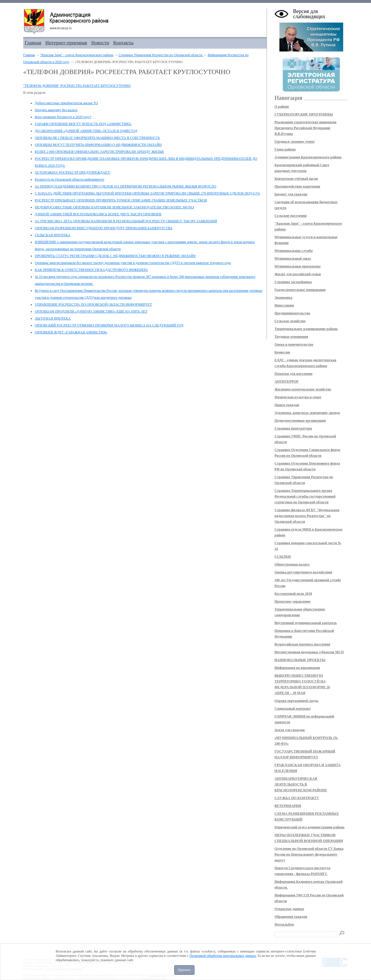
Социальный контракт (293, 709)
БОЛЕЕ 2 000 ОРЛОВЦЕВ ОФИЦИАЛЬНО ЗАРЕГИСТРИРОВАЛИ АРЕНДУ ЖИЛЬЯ (99, 152)
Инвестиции (284, 305)
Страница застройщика (293, 282)
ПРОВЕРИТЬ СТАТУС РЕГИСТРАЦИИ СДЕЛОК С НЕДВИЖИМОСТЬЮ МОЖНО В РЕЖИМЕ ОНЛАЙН (115, 256)
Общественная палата (292, 564)
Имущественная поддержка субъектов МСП (309, 652)
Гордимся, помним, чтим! (295, 142)
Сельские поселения (291, 216)
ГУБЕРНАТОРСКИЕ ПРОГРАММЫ (304, 114)
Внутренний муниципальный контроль (306, 623)
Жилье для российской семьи (298, 274)
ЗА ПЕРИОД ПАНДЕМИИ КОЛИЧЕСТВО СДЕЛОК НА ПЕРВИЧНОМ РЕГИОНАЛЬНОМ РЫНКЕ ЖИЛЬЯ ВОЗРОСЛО (126, 186)
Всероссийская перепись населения (302, 644)
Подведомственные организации (300, 421)
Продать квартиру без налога (56, 110)
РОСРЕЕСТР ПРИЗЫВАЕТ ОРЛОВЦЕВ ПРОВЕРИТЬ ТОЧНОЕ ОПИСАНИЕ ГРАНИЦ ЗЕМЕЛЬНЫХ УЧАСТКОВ (121, 200)
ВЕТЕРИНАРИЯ (288, 806)
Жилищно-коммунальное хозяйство (303, 389)
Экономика (283, 298)
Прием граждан (287, 405)
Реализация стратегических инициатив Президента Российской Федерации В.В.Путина (305, 128)
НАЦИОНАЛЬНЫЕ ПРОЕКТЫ (300, 660)
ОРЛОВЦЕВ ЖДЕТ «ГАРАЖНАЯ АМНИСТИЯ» (71, 332)
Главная (33, 43)
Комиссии (282, 352)
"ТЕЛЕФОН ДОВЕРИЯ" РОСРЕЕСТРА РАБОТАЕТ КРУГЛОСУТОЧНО (77, 86)
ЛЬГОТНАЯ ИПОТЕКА (53, 318)
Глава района (285, 149)
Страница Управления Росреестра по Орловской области (161, 55)
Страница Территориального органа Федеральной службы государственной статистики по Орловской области (305, 496)
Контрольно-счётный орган (296, 179)
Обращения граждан (291, 917)
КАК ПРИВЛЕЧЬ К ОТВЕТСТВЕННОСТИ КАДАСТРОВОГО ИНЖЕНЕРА (91, 270)
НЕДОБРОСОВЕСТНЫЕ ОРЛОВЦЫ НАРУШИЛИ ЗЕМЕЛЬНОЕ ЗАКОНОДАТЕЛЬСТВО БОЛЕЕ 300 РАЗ (114, 207)
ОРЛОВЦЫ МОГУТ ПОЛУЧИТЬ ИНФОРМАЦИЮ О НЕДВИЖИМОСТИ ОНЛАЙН (98, 145)
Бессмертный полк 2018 (293, 594)
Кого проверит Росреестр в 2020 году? (63, 117)
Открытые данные (289, 909)
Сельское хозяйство (290, 321)
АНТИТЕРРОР (287, 381)
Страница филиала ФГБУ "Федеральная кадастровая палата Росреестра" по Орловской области (307, 516)
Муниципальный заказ (293, 258)
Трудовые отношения (291, 337)
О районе (282, 107)
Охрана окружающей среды (296, 701)
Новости (100, 43)
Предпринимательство (292, 313)
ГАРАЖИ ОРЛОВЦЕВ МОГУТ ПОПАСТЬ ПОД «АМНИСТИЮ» (83, 124)
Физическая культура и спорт (298, 397)
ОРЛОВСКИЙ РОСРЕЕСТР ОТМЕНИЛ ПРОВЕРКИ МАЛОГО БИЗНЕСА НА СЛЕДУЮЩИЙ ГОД (109, 325)
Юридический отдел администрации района (309, 827)
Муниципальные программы (298, 266)
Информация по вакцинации (297, 668)
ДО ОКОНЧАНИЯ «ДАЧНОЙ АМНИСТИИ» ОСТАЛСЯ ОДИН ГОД (86, 131)
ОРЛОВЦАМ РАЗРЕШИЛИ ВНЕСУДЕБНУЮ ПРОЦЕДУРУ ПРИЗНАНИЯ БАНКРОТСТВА (104, 228)
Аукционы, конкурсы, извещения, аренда (307, 413)
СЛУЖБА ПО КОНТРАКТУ (297, 798)
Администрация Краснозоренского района (308, 157)
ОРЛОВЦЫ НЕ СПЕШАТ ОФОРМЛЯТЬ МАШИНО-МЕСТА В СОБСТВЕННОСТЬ (97, 138)
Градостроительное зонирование (300, 290)
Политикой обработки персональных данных (223, 956)
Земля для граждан (290, 730)
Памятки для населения (293, 374)
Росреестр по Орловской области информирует (70, 179)
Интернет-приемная (66, 43)
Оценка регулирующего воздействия (303, 572)
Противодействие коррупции (297, 186)
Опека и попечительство (294, 344)
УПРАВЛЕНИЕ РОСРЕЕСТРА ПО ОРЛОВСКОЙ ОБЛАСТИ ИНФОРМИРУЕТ (93, 304)
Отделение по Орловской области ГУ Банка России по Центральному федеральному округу (309, 854)
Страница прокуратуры (293, 428)
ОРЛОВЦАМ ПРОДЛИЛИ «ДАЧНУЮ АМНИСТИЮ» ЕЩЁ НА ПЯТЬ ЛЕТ (91, 311)
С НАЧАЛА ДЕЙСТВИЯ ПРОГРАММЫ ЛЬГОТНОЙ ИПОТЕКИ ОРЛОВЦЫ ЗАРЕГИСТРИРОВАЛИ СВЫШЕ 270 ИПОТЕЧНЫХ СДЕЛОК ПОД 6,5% (147, 193)
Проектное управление (293, 601)
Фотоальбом (284, 924)
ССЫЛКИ (283, 557)
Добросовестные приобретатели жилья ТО (66, 103)
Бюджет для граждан (291, 194)
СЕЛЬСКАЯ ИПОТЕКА (53, 235)
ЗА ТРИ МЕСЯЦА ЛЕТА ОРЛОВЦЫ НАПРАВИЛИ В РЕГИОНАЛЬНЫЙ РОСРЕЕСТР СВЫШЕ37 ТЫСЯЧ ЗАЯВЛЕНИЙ (126, 221)
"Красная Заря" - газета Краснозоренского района (77, 55)
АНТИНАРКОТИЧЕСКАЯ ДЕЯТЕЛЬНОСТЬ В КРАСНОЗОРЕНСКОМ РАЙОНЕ (301, 784)
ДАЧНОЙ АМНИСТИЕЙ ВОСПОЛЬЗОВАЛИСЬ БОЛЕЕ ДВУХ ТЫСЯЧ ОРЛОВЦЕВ (98, 214)
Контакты (123, 43)
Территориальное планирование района (306, 329)
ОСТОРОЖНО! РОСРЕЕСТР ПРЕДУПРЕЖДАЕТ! (73, 172)
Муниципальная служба (294, 251)
